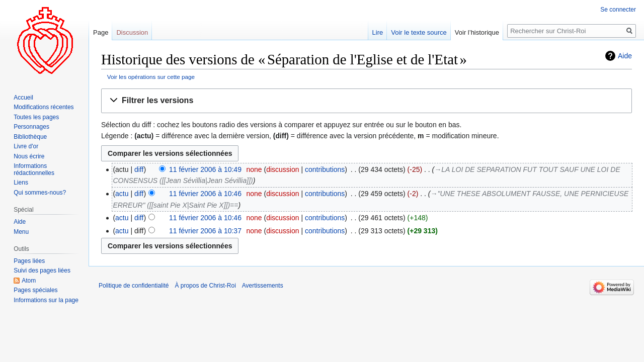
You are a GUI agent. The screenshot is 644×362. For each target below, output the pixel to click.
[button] (367, 101)
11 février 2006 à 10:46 (205, 194)
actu (122, 194)
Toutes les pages (36, 117)
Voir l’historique (477, 32)
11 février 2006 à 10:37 (205, 231)
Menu (21, 232)
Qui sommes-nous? (40, 193)
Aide (625, 56)
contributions (325, 169)
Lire (378, 32)
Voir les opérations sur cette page (151, 77)
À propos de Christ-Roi (205, 286)
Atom (29, 281)
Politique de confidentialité (134, 286)
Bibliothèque (30, 137)
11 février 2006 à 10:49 (205, 169)
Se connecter (618, 10)
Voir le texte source (419, 32)
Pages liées (29, 261)
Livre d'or (26, 146)
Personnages (31, 127)
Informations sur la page (46, 300)
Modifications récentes (44, 107)
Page (101, 32)
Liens (21, 183)
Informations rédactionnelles (34, 169)
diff (139, 169)
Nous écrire (29, 156)
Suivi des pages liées (42, 270)
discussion (283, 169)
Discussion (132, 32)
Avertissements (263, 286)
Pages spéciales (35, 290)
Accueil (23, 98)
